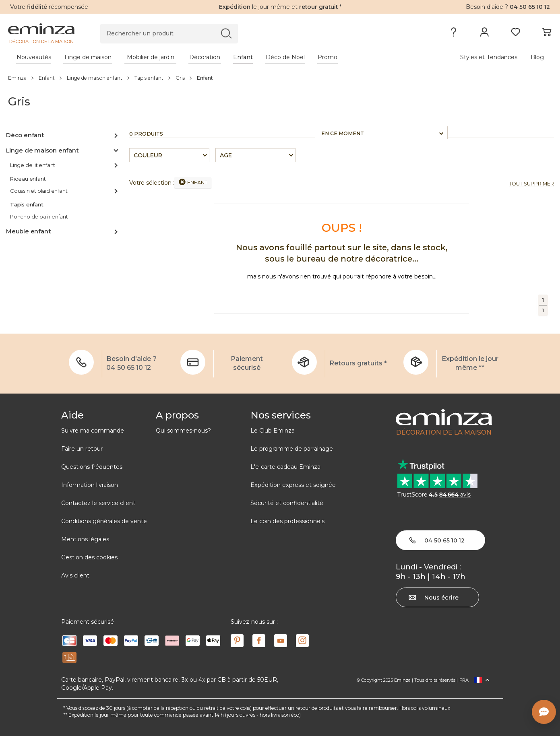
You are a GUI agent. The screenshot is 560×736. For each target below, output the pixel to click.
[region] (280, 78)
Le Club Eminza (273, 431)
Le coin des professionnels (287, 521)
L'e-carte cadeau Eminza (285, 467)
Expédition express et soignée (293, 485)
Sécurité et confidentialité (287, 503)
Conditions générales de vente (104, 521)
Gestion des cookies (89, 557)
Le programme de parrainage (292, 449)
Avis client (75, 575)
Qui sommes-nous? (183, 431)
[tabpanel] (213, 57)
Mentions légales (85, 539)
